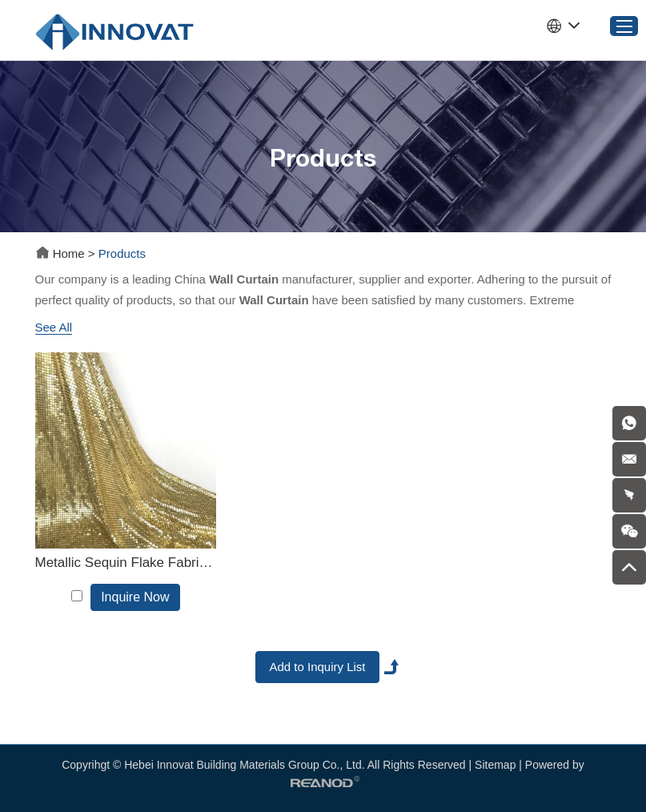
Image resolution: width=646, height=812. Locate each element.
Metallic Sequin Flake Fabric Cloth (126, 563)
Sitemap (495, 765)
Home (62, 253)
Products (122, 253)
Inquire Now (135, 597)
